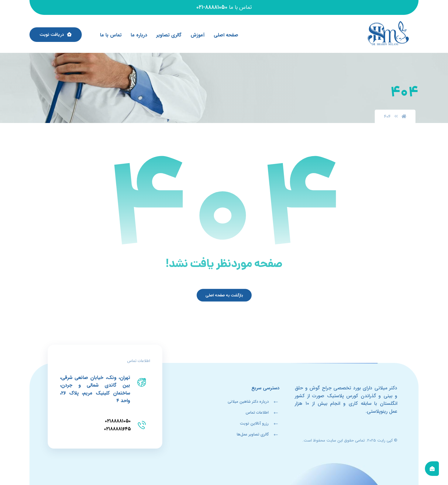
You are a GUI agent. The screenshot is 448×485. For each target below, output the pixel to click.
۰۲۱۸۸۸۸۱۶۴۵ (117, 429)
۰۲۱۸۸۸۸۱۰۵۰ (118, 421)
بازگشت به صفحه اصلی (224, 295)
